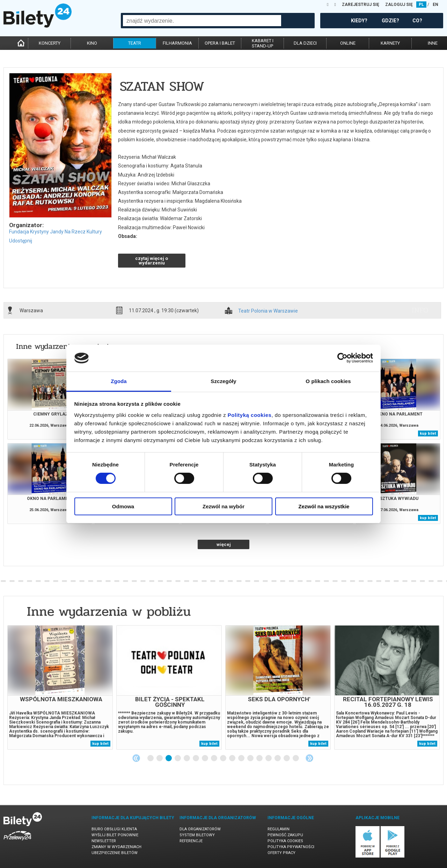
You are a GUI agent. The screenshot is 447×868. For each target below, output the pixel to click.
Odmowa (123, 506)
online (348, 43)
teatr (135, 43)
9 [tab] (223, 758)
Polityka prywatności (291, 847)
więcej (224, 544)
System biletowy (197, 835)
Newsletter (104, 841)
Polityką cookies (250, 415)
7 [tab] (205, 758)
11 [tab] (242, 758)
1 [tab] (151, 758)
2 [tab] (160, 758)
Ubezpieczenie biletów (115, 853)
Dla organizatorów (200, 829)
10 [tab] (233, 758)
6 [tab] (196, 758)
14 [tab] (269, 758)
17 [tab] (296, 758)
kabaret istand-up (263, 43)
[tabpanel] (60, 687)
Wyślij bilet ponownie (115, 835)
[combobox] (202, 21)
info (420, 310)
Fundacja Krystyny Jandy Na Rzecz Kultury (56, 232)
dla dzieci (305, 43)
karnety (390, 43)
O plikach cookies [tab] (328, 381)
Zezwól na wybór (223, 506)
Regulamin (279, 829)
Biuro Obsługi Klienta (114, 829)
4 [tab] (178, 758)
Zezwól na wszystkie (324, 506)
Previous (136, 758)
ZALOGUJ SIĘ (399, 5)
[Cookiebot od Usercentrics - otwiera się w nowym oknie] (342, 358)
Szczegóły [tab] (223, 381)
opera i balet (220, 43)
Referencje (191, 841)
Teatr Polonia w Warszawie (268, 311)
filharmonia (177, 43)
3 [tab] (169, 758)
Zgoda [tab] (119, 381)
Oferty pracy (281, 853)
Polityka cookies (285, 841)
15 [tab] (278, 758)
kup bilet (428, 433)
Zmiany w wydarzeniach (116, 847)
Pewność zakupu (285, 835)
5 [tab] (187, 758)
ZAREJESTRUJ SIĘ (361, 5)
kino (92, 43)
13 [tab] (260, 758)
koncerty (50, 43)
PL (421, 5)
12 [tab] (251, 758)
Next (309, 758)
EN (435, 5)
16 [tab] (287, 758)
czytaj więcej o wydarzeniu (152, 261)
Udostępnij (21, 241)
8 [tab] (214, 758)
